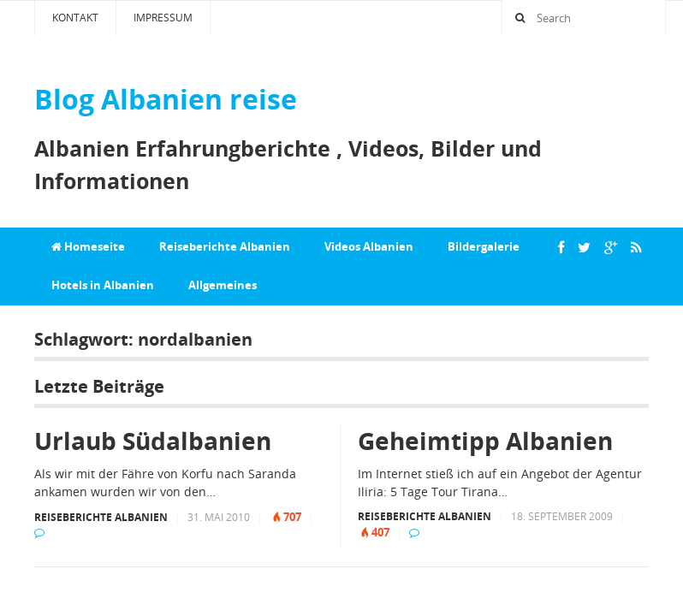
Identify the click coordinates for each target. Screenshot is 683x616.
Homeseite (88, 246)
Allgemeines (223, 285)
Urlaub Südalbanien (153, 441)
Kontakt (75, 18)
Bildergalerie (484, 246)
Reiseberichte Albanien (225, 246)
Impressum (163, 18)
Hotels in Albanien (103, 285)
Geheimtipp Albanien (485, 441)
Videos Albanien (369, 246)
